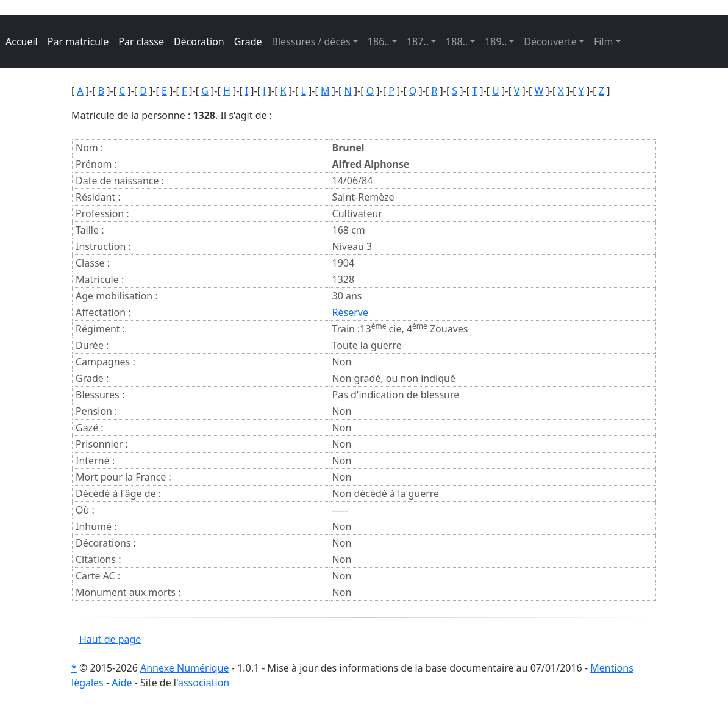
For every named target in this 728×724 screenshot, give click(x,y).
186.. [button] (379, 41)
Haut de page (110, 639)
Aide (122, 683)
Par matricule (78, 41)
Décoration (199, 41)
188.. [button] (457, 41)
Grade (248, 41)
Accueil (22, 41)
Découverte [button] (550, 41)
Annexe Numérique (185, 668)
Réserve (350, 312)
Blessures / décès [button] (311, 41)
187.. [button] (418, 41)
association (204, 683)
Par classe (141, 41)
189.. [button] (496, 41)
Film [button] (604, 41)
